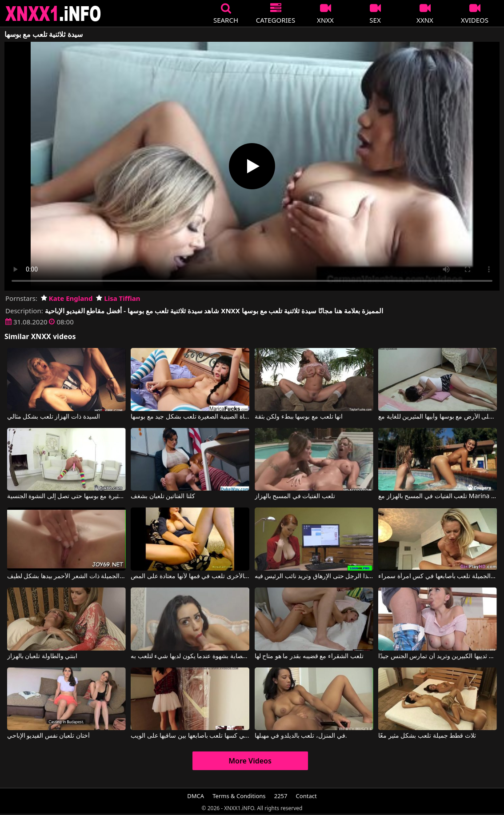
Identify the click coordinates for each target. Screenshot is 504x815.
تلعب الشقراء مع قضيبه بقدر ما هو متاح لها (309, 656)
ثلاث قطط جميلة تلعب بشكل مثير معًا (427, 736)
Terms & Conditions (239, 796)
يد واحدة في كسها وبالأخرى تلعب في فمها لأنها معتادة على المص (190, 576)
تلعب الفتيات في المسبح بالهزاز (295, 496)
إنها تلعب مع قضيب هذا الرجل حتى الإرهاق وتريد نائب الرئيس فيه (314, 576)
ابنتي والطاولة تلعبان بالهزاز (42, 656)
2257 (281, 796)
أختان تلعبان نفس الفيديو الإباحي (49, 736)
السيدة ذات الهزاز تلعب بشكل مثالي (54, 417)
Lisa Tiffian (118, 298)
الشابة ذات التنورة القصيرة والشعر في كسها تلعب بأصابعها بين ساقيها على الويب (190, 736)
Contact (306, 796)
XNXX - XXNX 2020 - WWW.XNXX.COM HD (53, 14)
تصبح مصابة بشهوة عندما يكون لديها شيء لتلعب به (190, 656)
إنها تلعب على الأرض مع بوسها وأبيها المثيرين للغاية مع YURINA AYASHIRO (438, 417)
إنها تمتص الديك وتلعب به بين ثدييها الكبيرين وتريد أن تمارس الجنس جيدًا (438, 656)
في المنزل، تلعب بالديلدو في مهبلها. (301, 736)
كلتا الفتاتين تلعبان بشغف (163, 496)
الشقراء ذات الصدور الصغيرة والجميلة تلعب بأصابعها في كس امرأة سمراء (438, 576)
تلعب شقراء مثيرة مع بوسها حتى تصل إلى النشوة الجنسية (66, 496)
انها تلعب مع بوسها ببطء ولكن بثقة (299, 417)
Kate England (67, 298)
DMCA (196, 796)
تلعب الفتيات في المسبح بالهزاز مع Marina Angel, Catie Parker (438, 496)
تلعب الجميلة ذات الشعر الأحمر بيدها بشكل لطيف (66, 576)
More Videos (250, 761)
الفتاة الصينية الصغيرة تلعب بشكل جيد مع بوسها (190, 417)
